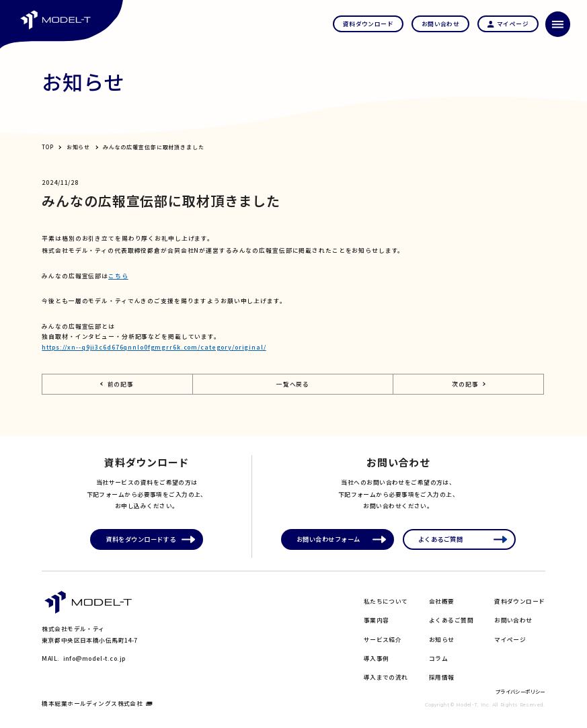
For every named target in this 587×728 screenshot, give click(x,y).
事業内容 (377, 620)
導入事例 (377, 658)
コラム (438, 658)
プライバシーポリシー (520, 691)
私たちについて (386, 601)
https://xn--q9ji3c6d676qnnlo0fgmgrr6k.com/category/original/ (154, 347)
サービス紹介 (383, 640)
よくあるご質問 (451, 620)
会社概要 (442, 601)
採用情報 (442, 677)
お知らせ (79, 147)
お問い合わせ (513, 620)
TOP (48, 147)
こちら (118, 276)
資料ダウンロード (520, 601)
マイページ (510, 640)
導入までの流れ (386, 677)
